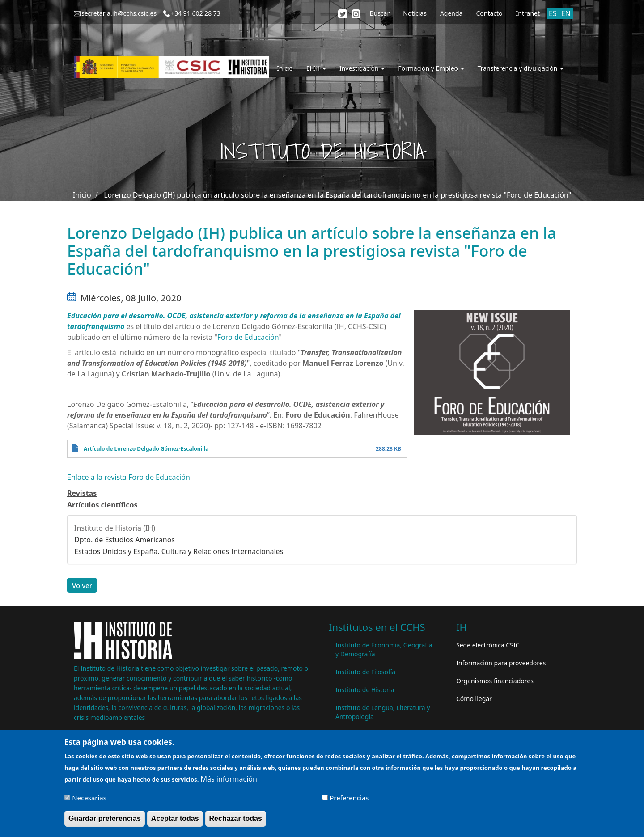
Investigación (362, 68)
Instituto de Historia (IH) (115, 528)
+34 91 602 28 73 (196, 13)
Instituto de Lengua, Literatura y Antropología (383, 712)
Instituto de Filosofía (365, 672)
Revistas (82, 493)
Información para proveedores (501, 663)
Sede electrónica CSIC (488, 645)
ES (553, 13)
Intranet (528, 13)
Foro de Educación (248, 337)
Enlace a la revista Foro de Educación (129, 477)
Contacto (489, 13)
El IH (316, 68)
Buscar (379, 13)
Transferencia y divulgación (521, 68)
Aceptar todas (175, 821)
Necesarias (89, 800)
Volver (82, 585)
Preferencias (349, 800)
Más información (229, 781)
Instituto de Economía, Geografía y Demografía (384, 649)
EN (566, 13)
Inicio (285, 68)
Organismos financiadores (495, 681)
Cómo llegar (474, 699)
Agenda (451, 13)
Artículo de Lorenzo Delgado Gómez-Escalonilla (146, 449)
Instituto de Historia (365, 690)
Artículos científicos (102, 505)
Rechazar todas (236, 821)
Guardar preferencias (105, 821)
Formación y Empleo (431, 68)
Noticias (415, 13)
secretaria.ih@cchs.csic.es (119, 13)
